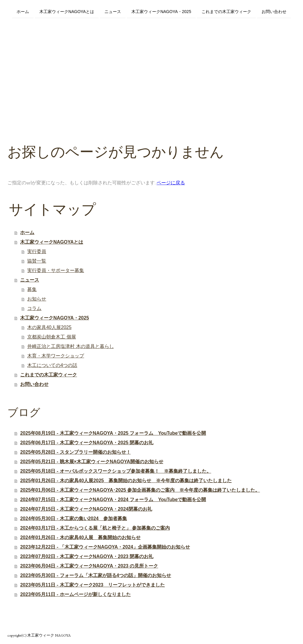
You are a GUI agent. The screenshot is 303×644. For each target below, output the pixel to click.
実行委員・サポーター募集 (56, 270)
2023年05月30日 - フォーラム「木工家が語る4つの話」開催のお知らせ (96, 575)
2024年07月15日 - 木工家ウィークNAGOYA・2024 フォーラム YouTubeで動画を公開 (113, 500)
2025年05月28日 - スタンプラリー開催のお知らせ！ (75, 452)
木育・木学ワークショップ (56, 356)
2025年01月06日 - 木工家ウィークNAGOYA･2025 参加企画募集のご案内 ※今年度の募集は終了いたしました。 (140, 490)
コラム (34, 308)
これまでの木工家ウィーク (226, 11)
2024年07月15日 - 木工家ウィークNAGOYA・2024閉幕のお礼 (86, 509)
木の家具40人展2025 (49, 327)
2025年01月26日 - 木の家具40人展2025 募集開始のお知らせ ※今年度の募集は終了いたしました (126, 481)
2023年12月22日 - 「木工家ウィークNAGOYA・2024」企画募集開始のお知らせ (105, 547)
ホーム (23, 11)
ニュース (113, 11)
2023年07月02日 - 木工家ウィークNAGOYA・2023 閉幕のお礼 (87, 556)
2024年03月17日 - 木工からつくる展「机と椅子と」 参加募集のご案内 (95, 528)
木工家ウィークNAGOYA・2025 (161, 11)
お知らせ (37, 299)
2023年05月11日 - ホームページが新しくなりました (75, 594)
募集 (32, 289)
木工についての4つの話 (52, 365)
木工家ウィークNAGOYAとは (67, 11)
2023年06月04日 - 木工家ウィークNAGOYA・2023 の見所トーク (89, 566)
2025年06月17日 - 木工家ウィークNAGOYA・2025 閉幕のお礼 (87, 443)
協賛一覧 (37, 261)
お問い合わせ (274, 11)
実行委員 (37, 251)
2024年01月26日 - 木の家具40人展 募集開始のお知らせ (80, 537)
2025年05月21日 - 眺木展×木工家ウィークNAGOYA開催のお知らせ (92, 462)
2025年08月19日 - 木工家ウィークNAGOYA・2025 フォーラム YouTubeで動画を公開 (113, 433)
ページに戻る (171, 183)
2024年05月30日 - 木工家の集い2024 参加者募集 (74, 518)
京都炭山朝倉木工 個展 (51, 337)
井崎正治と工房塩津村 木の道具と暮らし (70, 346)
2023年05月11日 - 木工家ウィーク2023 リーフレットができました (92, 585)
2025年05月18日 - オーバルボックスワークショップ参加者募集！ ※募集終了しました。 (116, 471)
